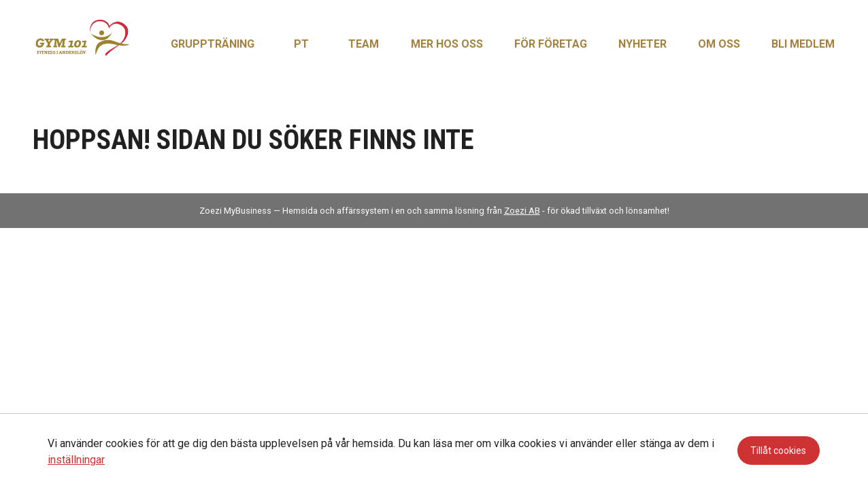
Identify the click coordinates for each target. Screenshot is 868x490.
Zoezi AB (522, 211)
